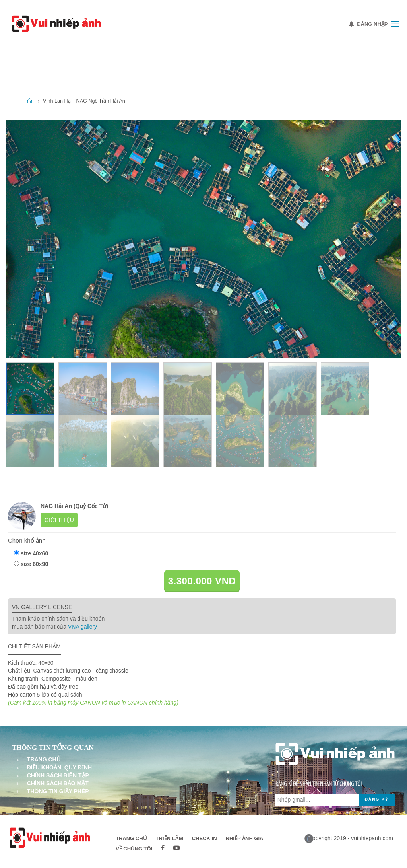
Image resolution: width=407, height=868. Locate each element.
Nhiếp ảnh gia (245, 838)
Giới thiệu (59, 520)
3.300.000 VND (202, 581)
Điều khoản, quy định (59, 767)
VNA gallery (82, 627)
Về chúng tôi (134, 849)
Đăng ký (377, 799)
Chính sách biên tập (58, 775)
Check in (204, 838)
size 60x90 (34, 564)
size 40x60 (34, 553)
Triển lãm (170, 838)
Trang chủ (44, 759)
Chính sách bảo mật (58, 783)
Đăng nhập (368, 24)
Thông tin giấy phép (58, 791)
